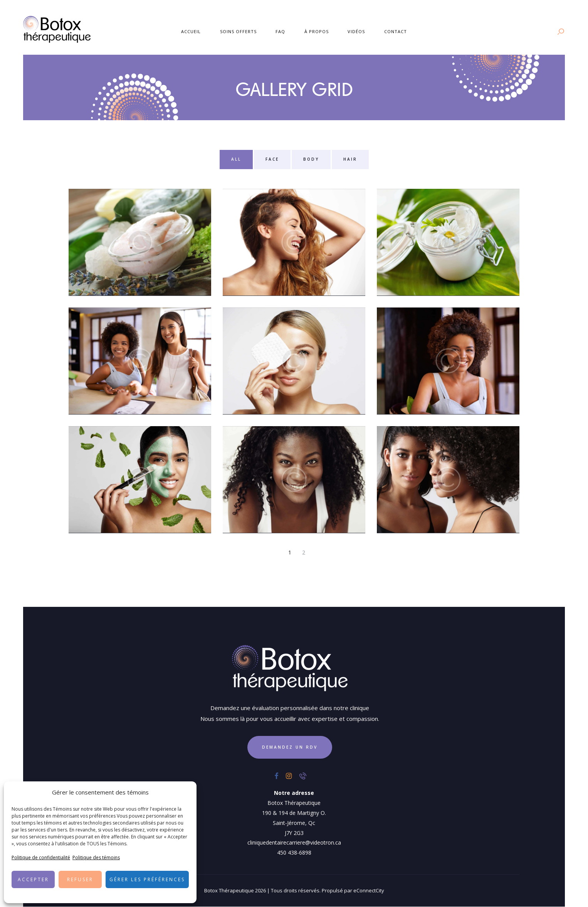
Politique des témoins (96, 857)
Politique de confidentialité (41, 857)
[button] (185, 793)
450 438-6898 (294, 852)
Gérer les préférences (147, 879)
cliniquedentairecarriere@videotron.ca (294, 842)
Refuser (80, 879)
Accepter (33, 879)
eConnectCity (369, 890)
